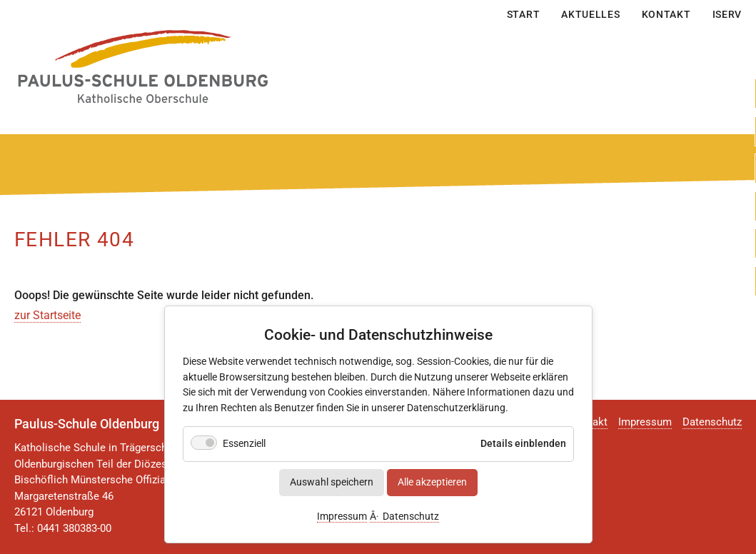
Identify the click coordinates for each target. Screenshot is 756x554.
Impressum (342, 517)
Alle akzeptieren (432, 483)
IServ (727, 14)
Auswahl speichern (332, 483)
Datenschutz (411, 517)
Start (524, 14)
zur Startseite (47, 315)
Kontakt (666, 14)
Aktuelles (590, 14)
